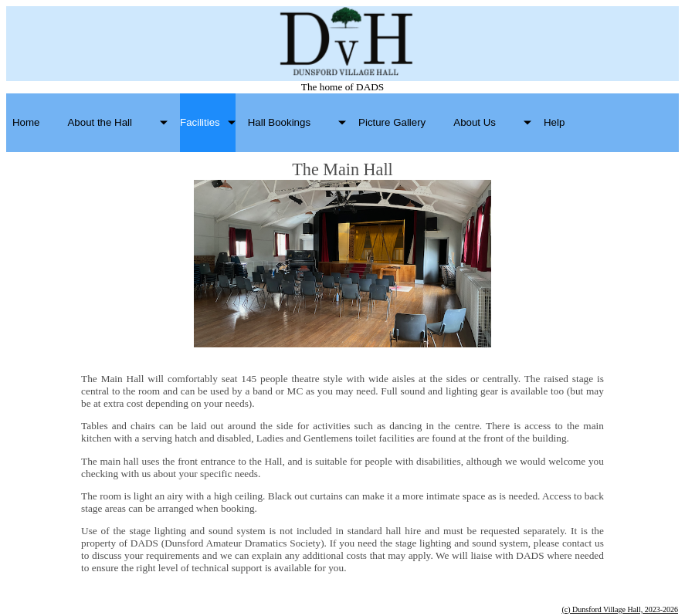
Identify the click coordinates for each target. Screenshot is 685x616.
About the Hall (100, 122)
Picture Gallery (392, 122)
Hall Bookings (279, 122)
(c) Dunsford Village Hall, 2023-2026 (620, 609)
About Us (475, 122)
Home (26, 122)
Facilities (200, 122)
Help (554, 122)
